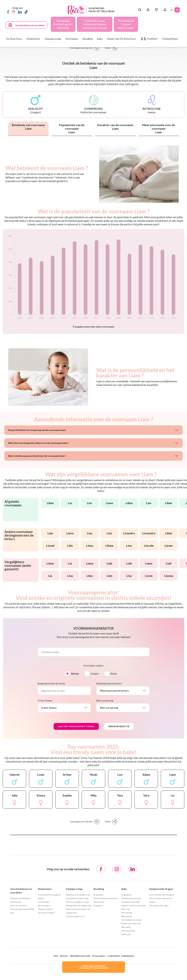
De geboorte (98, 895)
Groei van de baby (128, 931)
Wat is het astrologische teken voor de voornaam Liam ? (38, 443)
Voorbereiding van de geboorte (106, 898)
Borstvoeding (127, 913)
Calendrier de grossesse (75, 916)
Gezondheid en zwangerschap (77, 898)
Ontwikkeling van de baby (131, 898)
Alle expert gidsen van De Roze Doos (22, 911)
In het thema (45, 700)
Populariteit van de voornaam (72, 128)
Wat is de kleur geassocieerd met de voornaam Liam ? (37, 456)
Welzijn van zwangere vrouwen (78, 902)
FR (172, 10)
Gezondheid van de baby (131, 902)
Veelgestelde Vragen (161, 889)
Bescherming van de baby (131, 923)
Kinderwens (45, 889)
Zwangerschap (74, 889)
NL (177, 10)
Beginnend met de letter (51, 683)
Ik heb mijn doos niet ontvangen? (162, 895)
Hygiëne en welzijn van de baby (133, 905)
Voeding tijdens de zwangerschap (79, 905)
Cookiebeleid (113, 956)
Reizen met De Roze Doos (121, 39)
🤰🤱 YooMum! (149, 39)
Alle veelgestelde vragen (159, 905)
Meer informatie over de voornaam (159, 128)
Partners (64, 956)
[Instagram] (13, 12)
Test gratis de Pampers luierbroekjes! (126, 24)
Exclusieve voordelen (18, 905)
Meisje (75, 674)
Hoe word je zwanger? (46, 913)
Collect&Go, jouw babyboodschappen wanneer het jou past (95, 24)
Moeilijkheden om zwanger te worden (49, 896)
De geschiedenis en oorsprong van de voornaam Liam (37, 430)
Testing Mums (170, 39)
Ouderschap (126, 934)
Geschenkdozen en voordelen (21, 891)
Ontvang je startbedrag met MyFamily (63, 24)
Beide (114, 674)
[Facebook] (8, 12)
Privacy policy (99, 956)
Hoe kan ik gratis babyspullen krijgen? (161, 900)
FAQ (56, 956)
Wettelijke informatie (80, 956)
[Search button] (140, 10)
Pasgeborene (126, 895)
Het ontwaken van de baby (131, 920)
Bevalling (99, 889)
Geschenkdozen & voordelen (30, 25)
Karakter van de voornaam (115, 127)
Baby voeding (127, 916)
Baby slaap (125, 909)
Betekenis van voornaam (28, 127)
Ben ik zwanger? (44, 905)
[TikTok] (26, 12)
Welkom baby (99, 902)
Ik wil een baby (44, 902)
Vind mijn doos (16, 902)
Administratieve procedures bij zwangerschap (78, 911)
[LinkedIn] (20, 12)
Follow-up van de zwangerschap (78, 895)
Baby (124, 889)
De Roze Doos (14, 39)
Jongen (95, 674)
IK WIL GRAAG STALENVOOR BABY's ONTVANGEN (93, 967)
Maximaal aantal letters (109, 683)
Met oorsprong (105, 700)
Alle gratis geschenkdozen (20, 898)
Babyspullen (126, 927)
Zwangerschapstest (46, 909)
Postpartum (98, 905)
